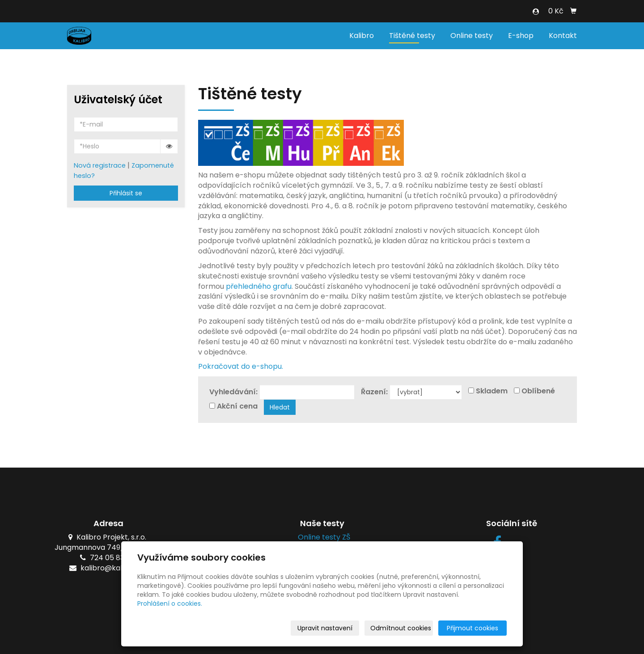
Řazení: (374, 392)
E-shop (521, 36)
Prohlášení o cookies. (170, 603)
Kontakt (563, 36)
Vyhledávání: (233, 392)
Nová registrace (100, 165)
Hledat (280, 407)
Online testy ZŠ (322, 537)
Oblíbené (538, 391)
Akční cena (237, 406)
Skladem (492, 391)
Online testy (472, 36)
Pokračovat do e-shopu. (241, 366)
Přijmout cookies (472, 628)
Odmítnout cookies (401, 628)
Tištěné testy (412, 36)
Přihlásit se (126, 193)
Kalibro (362, 36)
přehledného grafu (259, 286)
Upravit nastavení (325, 628)
